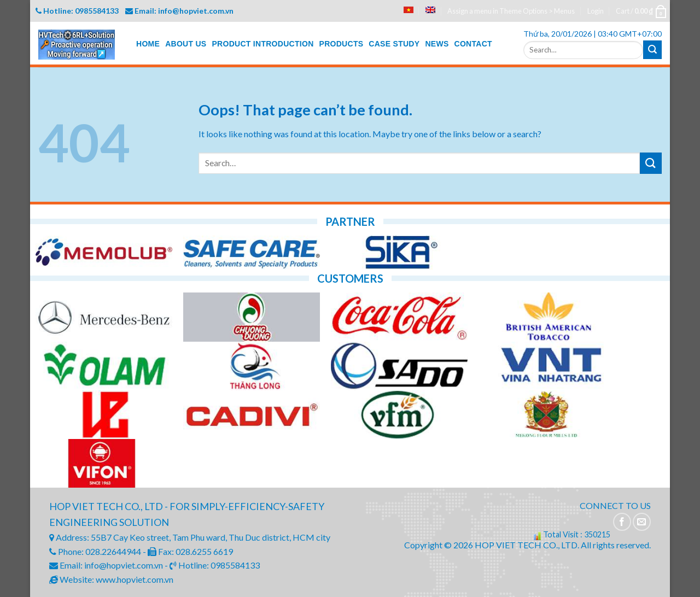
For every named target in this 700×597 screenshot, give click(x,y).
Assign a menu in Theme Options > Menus (511, 11)
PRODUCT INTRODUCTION (262, 44)
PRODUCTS (342, 44)
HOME (148, 44)
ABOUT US (186, 44)
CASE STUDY (394, 44)
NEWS (437, 44)
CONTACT (473, 44)
